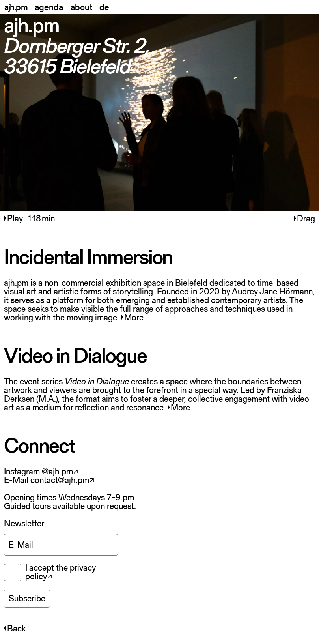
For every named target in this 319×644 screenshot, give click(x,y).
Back (15, 628)
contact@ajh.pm (60, 480)
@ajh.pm (57, 471)
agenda (49, 7)
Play (14, 218)
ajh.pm (16, 7)
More (132, 317)
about (81, 7)
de (104, 7)
